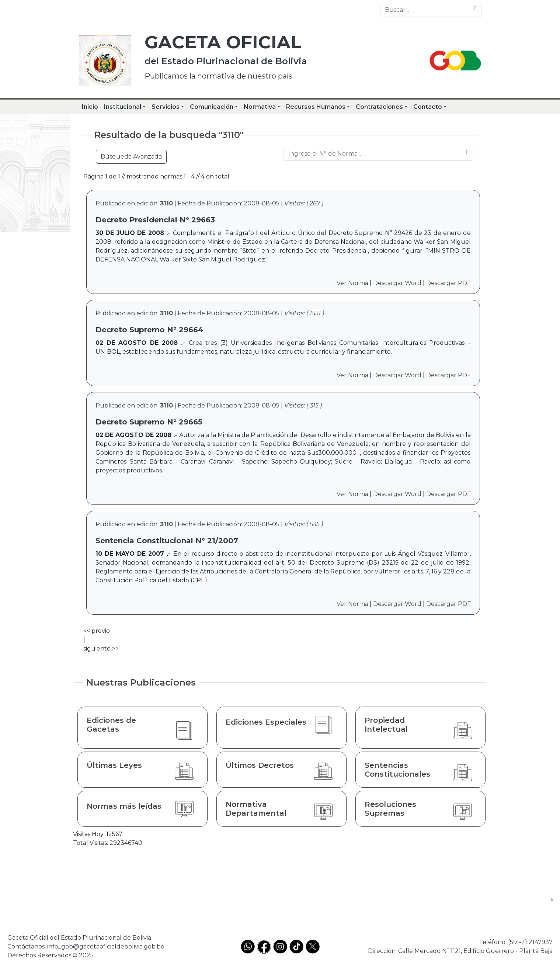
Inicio (90, 107)
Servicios (166, 107)
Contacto (428, 107)
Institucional (123, 107)
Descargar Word (397, 283)
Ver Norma (352, 283)
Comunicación (212, 107)
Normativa (260, 107)
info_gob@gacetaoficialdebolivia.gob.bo (106, 946)
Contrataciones (379, 107)
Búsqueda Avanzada (131, 157)
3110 (166, 203)
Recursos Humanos (316, 107)
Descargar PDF (448, 283)
